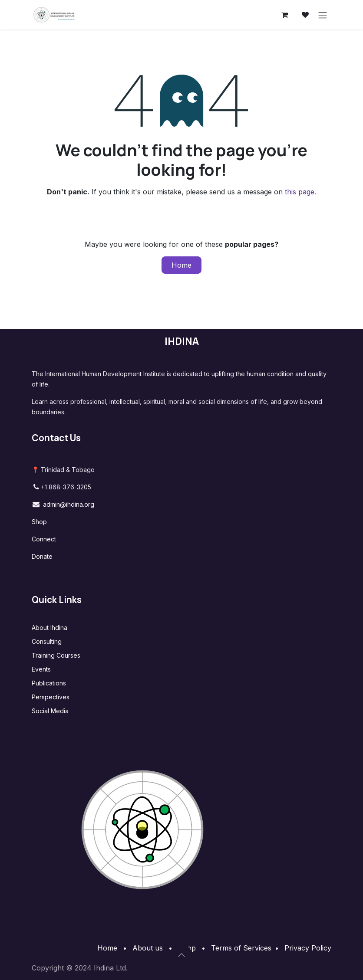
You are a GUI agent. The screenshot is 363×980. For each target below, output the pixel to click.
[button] (181, 955)
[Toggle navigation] (323, 15)
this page (300, 192)
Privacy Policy (308, 948)
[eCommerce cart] (284, 15)
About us (148, 948)
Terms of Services (241, 948)
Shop (39, 522)
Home (181, 265)
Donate (42, 556)
